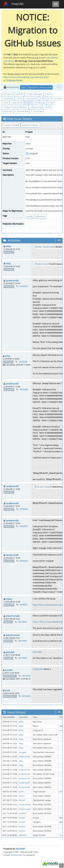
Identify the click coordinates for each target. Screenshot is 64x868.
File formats (55, 98)
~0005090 (23, 509)
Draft (19, 98)
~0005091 (23, 526)
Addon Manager (34, 94)
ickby (28, 144)
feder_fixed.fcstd (45, 247)
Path (51, 103)
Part (28, 103)
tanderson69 (12, 281)
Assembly (8, 98)
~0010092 (22, 622)
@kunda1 (37, 652)
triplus (9, 599)
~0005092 (23, 561)
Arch (48, 94)
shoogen (23, 752)
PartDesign (39, 103)
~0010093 (22, 641)
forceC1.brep (43, 487)
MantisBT (20, 849)
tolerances (40, 216)
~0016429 (26, 696)
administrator (17, 855)
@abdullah (38, 669)
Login (23, 87)
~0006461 (23, 605)
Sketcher (7, 111)
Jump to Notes (12, 125)
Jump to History (30, 125)
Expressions (31, 98)
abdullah (10, 652)
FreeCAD (14, 4)
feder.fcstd (42, 264)
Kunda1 (9, 670)
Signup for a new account (40, 87)
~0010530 (26, 676)
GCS (5, 103)
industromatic (13, 616)
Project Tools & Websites (15, 107)
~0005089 (23, 389)
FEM (43, 98)
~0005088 (23, 362)
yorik (8, 690)
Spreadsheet (22, 111)
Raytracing (36, 107)
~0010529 (22, 658)
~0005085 (23, 286)
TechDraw (37, 111)
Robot (47, 107)
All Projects (8, 94)
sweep (29, 216)
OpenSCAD (17, 103)
